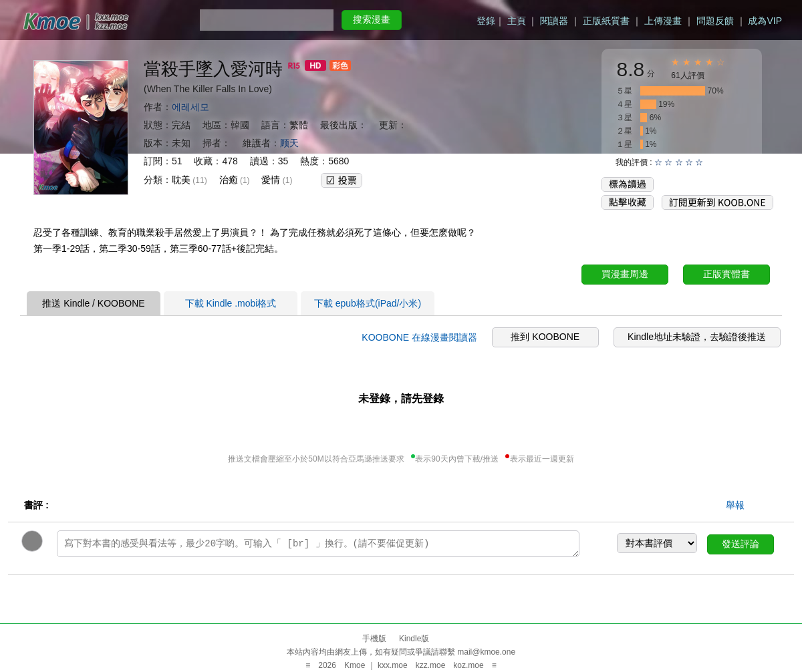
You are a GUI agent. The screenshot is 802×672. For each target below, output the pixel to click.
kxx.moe (393, 665)
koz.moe (468, 665)
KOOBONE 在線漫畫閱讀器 (419, 337)
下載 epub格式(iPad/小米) (368, 303)
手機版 (374, 639)
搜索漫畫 (372, 19)
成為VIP (765, 21)
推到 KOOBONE (545, 337)
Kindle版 (414, 639)
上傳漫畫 (663, 21)
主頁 (517, 21)
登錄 (486, 21)
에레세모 (190, 107)
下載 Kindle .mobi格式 (231, 303)
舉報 (735, 505)
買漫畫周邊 (625, 274)
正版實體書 (726, 274)
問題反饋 (715, 21)
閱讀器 (554, 21)
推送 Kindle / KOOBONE (93, 303)
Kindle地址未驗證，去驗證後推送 (697, 337)
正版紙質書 (606, 21)
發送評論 (741, 544)
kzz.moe (431, 665)
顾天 (289, 143)
